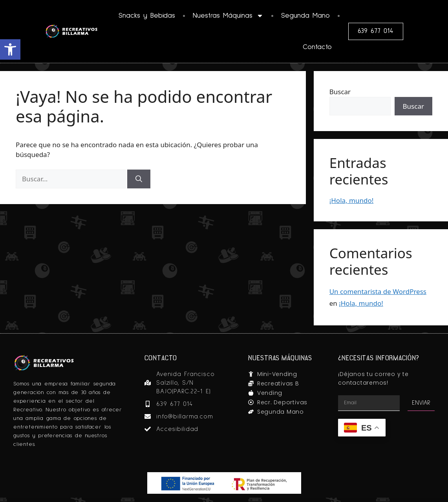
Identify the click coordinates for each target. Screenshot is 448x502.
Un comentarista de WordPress (378, 291)
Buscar (340, 92)
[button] (10, 49)
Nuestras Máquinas (228, 16)
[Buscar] (139, 179)
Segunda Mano (305, 16)
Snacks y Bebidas (147, 16)
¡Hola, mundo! (352, 200)
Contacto (317, 47)
